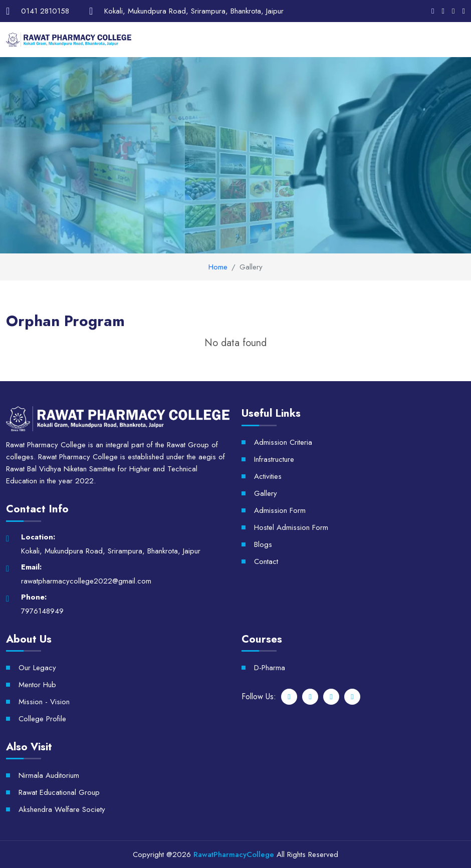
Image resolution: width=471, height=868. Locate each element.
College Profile (42, 719)
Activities (268, 476)
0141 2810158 (45, 11)
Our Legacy (37, 668)
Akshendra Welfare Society (62, 809)
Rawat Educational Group (59, 792)
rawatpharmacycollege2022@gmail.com (86, 581)
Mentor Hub (37, 685)
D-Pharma (270, 668)
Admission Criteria (283, 442)
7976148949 (42, 611)
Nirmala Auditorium (49, 775)
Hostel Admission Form (291, 527)
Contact (266, 561)
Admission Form (280, 510)
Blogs (263, 544)
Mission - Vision (44, 702)
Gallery (266, 493)
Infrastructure (274, 459)
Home (218, 267)
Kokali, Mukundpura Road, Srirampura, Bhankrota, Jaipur (194, 11)
